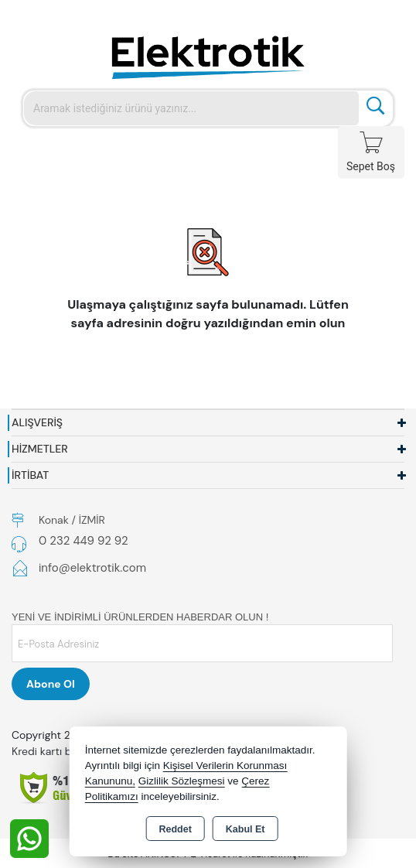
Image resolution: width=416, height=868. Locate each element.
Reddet (175, 829)
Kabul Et (246, 829)
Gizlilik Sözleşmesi (182, 781)
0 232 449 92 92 (84, 541)
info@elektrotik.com (92, 568)
